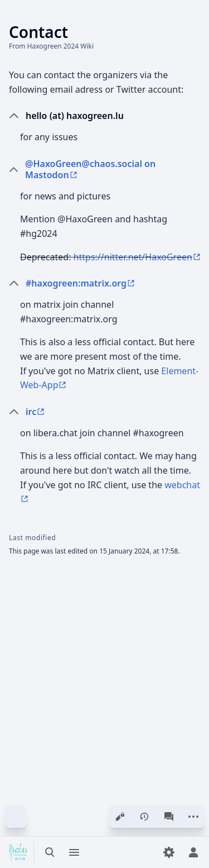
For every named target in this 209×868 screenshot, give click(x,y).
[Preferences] (169, 852)
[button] (113, 169)
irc (31, 412)
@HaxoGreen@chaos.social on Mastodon (90, 169)
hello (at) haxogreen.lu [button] (75, 116)
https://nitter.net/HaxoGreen (133, 257)
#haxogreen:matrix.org (76, 283)
